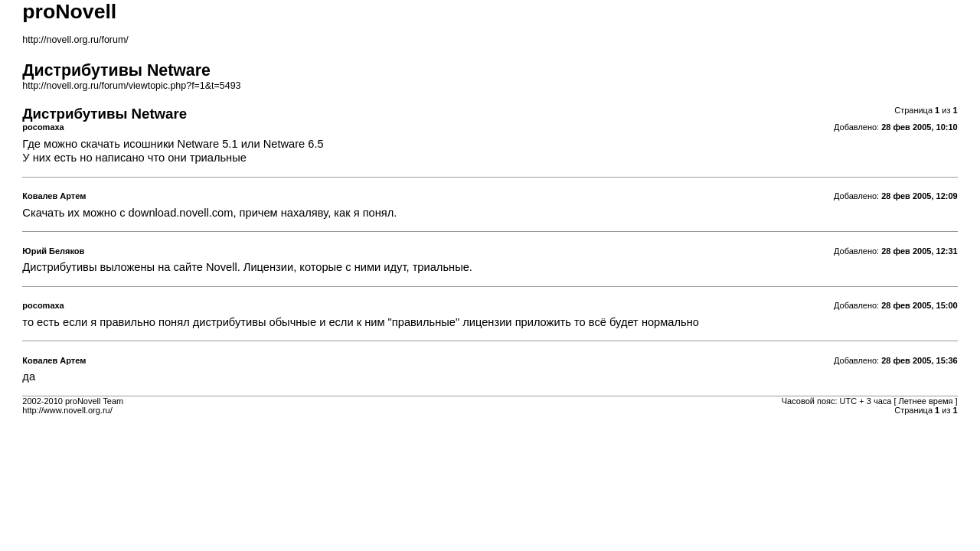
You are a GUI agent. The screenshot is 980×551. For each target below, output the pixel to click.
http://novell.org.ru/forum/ (75, 40)
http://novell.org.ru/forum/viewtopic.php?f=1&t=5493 (131, 86)
